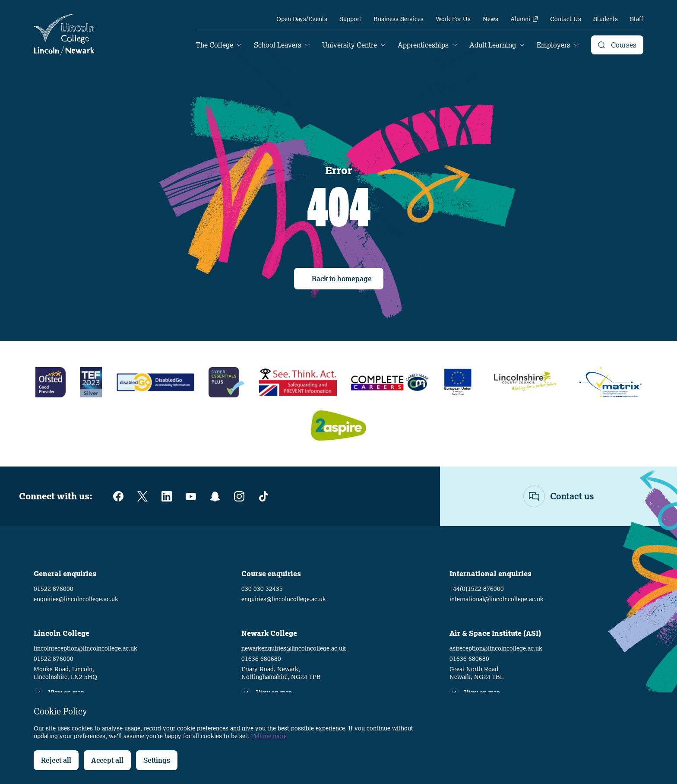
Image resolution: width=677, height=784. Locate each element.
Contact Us (566, 19)
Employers (554, 45)
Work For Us (453, 19)
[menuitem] (302, 19)
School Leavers (278, 45)
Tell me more (269, 736)
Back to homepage (342, 279)
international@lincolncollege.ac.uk (497, 599)
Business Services (399, 19)
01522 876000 (54, 589)
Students (606, 19)
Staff (637, 19)
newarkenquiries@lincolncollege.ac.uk (294, 648)
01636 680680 (261, 659)
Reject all (56, 760)
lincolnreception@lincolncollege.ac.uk (85, 648)
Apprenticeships (423, 45)
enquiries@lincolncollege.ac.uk (76, 599)
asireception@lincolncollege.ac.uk (496, 648)
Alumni (524, 19)
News (490, 19)
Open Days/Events (302, 19)
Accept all (107, 760)
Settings (157, 760)
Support (350, 19)
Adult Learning (493, 45)
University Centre (350, 45)
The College (214, 45)
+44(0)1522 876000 (477, 589)
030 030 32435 (262, 589)
